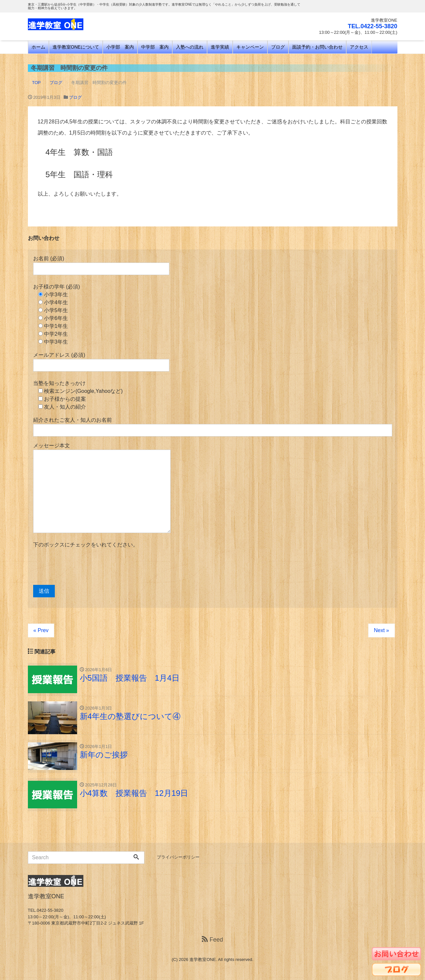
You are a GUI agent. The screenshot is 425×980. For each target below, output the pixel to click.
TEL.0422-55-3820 (372, 26)
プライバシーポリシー (178, 857)
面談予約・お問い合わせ (317, 47)
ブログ (278, 47)
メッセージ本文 (102, 488)
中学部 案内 (155, 47)
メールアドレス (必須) (101, 362)
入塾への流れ (190, 47)
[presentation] (83, 567)
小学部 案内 (120, 47)
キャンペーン (250, 47)
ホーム (38, 47)
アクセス (359, 47)
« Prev (41, 630)
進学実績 (220, 47)
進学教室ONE (202, 959)
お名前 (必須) (101, 265)
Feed (212, 940)
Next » (381, 630)
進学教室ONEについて (76, 47)
